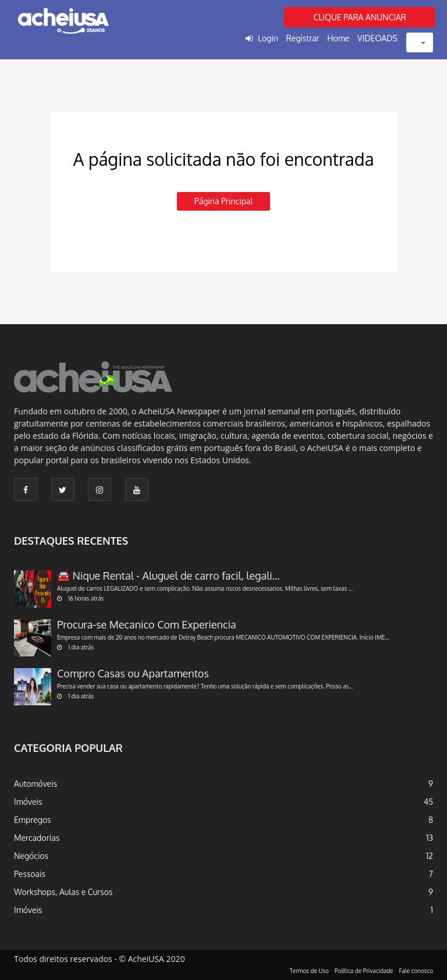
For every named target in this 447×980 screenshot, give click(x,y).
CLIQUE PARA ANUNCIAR (360, 17)
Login (268, 38)
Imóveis (28, 802)
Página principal (223, 201)
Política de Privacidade (364, 971)
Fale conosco (416, 971)
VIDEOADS (377, 38)
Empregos (33, 820)
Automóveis (36, 784)
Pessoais (30, 874)
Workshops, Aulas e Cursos (63, 892)
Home (338, 38)
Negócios (31, 856)
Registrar (302, 38)
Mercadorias (37, 838)
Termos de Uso (309, 971)
